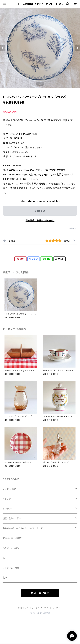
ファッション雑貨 (11, 568)
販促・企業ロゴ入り (12, 518)
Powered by (40, 613)
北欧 (5, 578)
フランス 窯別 (10, 489)
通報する (73, 228)
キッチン (7, 499)
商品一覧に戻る (40, 593)
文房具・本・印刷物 (12, 538)
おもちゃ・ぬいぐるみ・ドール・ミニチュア (23, 528)
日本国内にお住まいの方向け (40, 220)
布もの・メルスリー (12, 548)
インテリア (8, 509)
